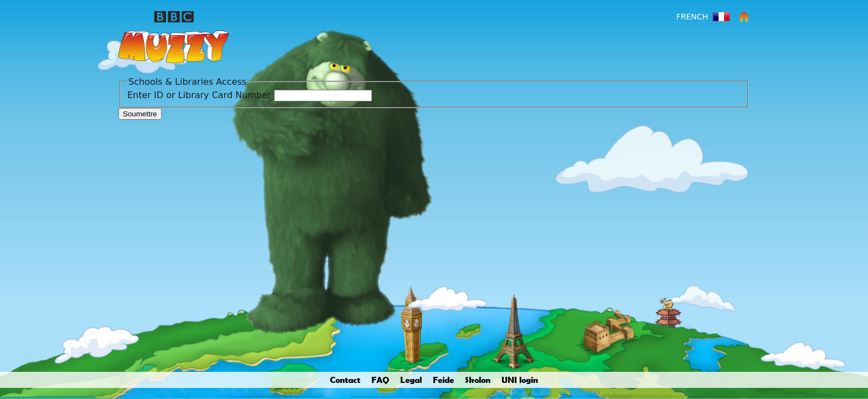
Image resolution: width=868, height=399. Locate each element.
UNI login (520, 380)
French (692, 17)
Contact (345, 380)
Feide (443, 380)
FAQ (380, 380)
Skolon (478, 380)
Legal (411, 380)
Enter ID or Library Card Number (199, 95)
